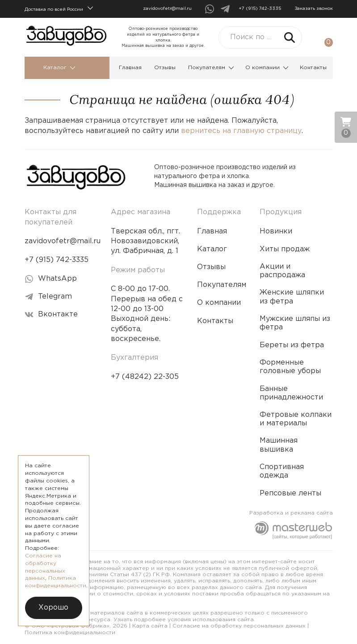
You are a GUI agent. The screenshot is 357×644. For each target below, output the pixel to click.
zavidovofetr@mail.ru (167, 9)
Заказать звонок (314, 9)
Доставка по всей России (59, 8)
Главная (130, 68)
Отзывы (165, 68)
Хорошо (53, 608)
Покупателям (211, 68)
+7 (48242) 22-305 (145, 377)
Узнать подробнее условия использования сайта (184, 620)
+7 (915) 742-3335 (260, 9)
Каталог (59, 68)
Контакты (313, 68)
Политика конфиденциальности (70, 633)
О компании (267, 68)
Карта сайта (150, 626)
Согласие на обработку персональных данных (239, 626)
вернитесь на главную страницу (241, 131)
